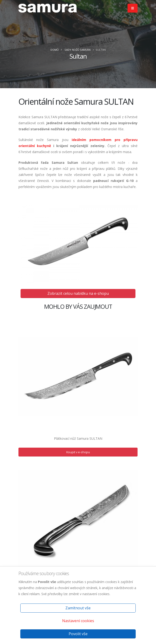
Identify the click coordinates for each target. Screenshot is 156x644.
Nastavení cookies (78, 621)
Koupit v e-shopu (78, 452)
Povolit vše (78, 634)
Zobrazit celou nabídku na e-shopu (78, 293)
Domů (55, 50)
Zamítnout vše (78, 608)
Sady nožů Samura (78, 50)
